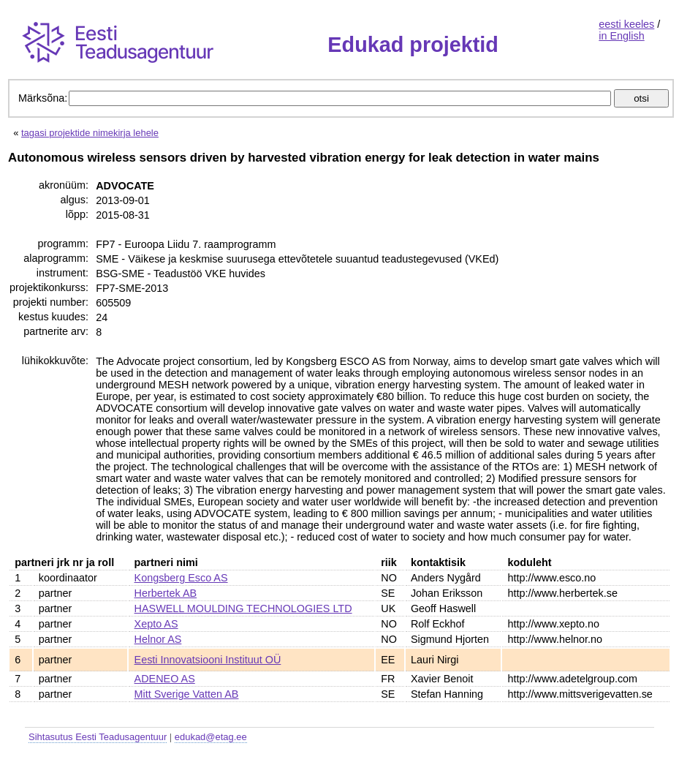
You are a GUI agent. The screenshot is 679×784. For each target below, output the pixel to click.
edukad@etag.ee (211, 737)
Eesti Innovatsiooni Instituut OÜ (208, 660)
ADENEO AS (165, 679)
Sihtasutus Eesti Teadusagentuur (98, 737)
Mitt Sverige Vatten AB (187, 694)
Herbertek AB (166, 593)
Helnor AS (158, 639)
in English (621, 36)
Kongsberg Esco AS (181, 578)
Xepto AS (156, 624)
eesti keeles (626, 24)
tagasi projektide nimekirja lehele (90, 133)
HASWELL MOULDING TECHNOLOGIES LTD (243, 608)
